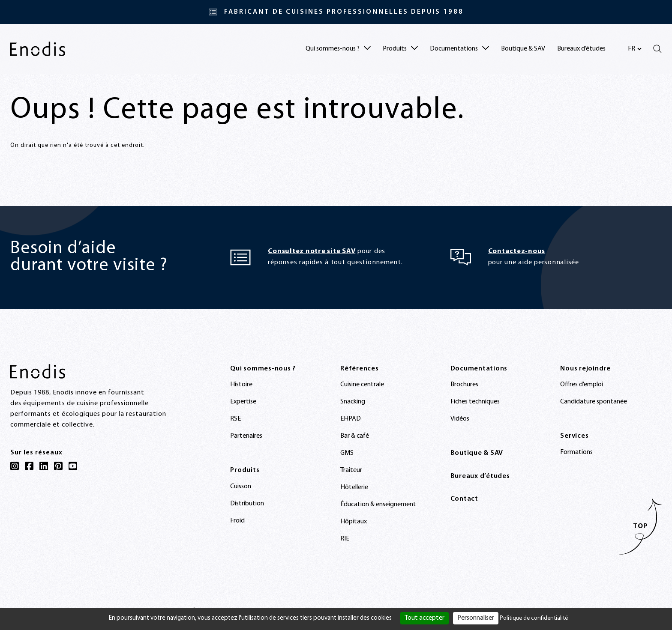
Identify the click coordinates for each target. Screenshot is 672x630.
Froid (237, 521)
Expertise (243, 402)
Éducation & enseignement (378, 505)
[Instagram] (15, 466)
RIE (345, 539)
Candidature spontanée (594, 402)
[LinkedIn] (44, 466)
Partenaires (246, 436)
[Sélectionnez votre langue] (634, 49)
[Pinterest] (58, 466)
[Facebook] (29, 466)
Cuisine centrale (362, 385)
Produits (245, 470)
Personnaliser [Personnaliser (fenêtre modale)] (476, 618)
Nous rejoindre (585, 369)
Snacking (353, 402)
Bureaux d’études (581, 49)
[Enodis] (38, 49)
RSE (235, 419)
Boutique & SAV (523, 49)
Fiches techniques (475, 402)
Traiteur (351, 470)
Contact (464, 499)
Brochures (464, 385)
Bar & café (355, 436)
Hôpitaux (354, 522)
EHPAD (351, 419)
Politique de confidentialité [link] (534, 618)
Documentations (479, 369)
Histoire (241, 385)
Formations (576, 452)
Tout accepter (424, 618)
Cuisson (241, 487)
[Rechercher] (657, 49)
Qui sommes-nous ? (263, 369)
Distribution (247, 504)
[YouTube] (73, 466)
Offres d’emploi (582, 385)
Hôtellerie (354, 487)
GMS (347, 453)
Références (360, 369)
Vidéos (460, 419)
